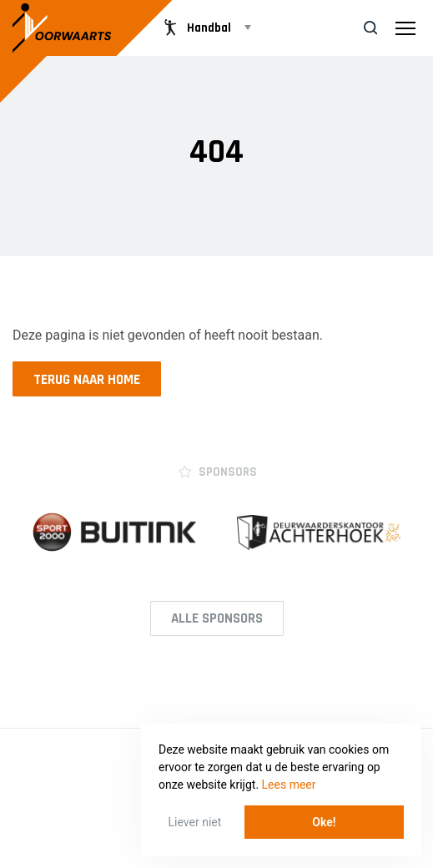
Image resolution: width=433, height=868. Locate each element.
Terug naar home (87, 380)
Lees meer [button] (289, 785)
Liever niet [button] (195, 822)
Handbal (196, 28)
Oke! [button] (324, 822)
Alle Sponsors (217, 618)
